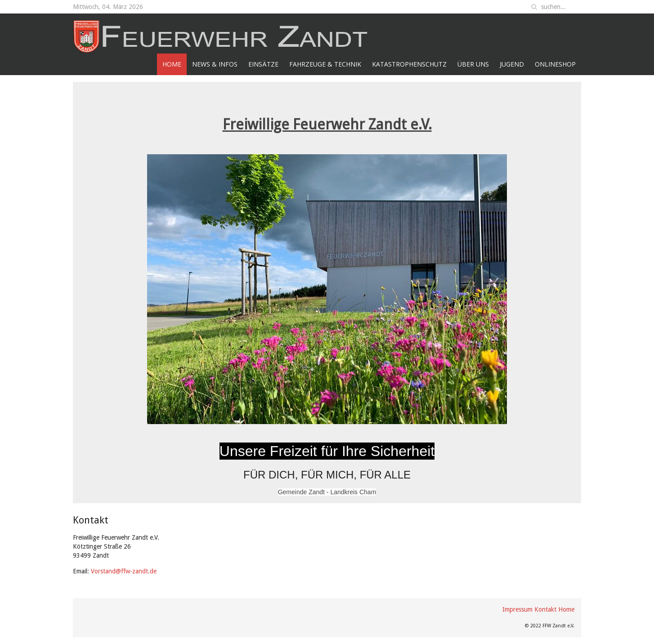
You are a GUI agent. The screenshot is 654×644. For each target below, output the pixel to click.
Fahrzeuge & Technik (325, 64)
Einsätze (263, 64)
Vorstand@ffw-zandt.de (124, 571)
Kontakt (545, 609)
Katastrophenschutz (409, 64)
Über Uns (473, 64)
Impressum (517, 609)
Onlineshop (555, 64)
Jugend (512, 64)
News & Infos (215, 64)
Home (172, 64)
